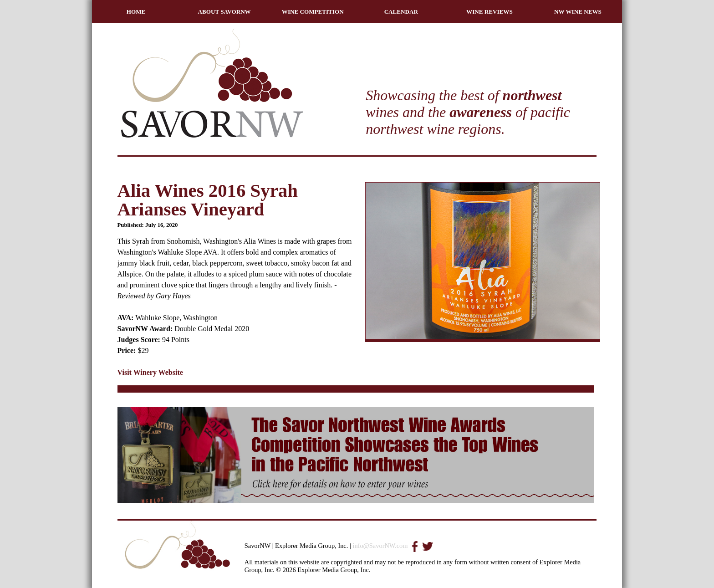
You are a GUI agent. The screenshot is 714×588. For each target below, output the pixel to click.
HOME (136, 12)
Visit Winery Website (150, 372)
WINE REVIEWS (490, 12)
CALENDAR (401, 12)
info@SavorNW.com (380, 546)
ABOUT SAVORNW (224, 12)
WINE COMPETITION (313, 12)
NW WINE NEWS (578, 12)
